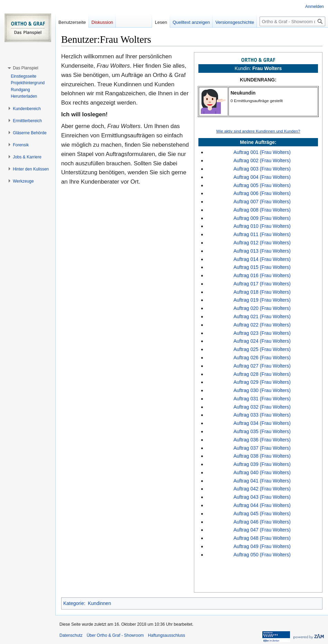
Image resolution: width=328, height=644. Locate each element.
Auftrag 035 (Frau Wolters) (262, 431)
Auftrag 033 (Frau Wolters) (262, 415)
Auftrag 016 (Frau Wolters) (262, 275)
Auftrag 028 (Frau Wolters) (262, 374)
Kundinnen (99, 603)
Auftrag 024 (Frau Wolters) (262, 341)
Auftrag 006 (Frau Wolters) (262, 193)
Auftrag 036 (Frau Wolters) (262, 440)
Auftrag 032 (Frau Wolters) (262, 407)
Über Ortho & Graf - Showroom (115, 635)
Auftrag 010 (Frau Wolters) (262, 226)
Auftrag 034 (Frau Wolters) (262, 423)
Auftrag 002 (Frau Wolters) (262, 160)
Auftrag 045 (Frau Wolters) (262, 514)
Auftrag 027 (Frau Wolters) (262, 366)
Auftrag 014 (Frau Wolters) (262, 259)
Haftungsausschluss (166, 635)
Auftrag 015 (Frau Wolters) (262, 267)
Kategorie (74, 603)
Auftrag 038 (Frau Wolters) (262, 456)
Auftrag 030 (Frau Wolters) (262, 390)
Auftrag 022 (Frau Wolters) (262, 325)
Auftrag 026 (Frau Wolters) (262, 358)
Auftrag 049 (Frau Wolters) (262, 546)
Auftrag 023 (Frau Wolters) (262, 333)
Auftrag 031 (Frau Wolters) (262, 399)
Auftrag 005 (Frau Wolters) (262, 185)
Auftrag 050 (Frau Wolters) (262, 555)
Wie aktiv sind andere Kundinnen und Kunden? (258, 131)
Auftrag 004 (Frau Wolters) (262, 177)
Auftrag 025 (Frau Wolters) (262, 349)
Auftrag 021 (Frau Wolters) (262, 316)
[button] (25, 68)
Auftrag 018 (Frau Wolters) (262, 292)
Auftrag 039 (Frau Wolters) (262, 464)
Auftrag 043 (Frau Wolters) (262, 497)
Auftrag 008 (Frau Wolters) (262, 210)
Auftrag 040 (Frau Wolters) (262, 472)
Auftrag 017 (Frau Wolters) (262, 284)
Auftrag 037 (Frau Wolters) (262, 448)
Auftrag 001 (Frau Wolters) (262, 152)
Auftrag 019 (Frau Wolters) (262, 300)
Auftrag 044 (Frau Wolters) (262, 505)
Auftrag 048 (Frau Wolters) (262, 538)
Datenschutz (71, 635)
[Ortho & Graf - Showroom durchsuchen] (292, 21)
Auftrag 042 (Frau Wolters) (262, 489)
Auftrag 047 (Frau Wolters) (262, 530)
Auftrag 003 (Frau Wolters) (262, 169)
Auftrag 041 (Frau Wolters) (262, 481)
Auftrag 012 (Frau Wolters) (262, 243)
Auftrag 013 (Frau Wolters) (262, 251)
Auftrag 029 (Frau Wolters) (262, 382)
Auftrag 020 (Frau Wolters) (262, 308)
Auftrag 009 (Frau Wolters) (262, 218)
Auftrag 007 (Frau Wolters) (262, 202)
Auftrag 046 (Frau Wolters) (262, 522)
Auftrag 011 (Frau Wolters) (262, 234)
